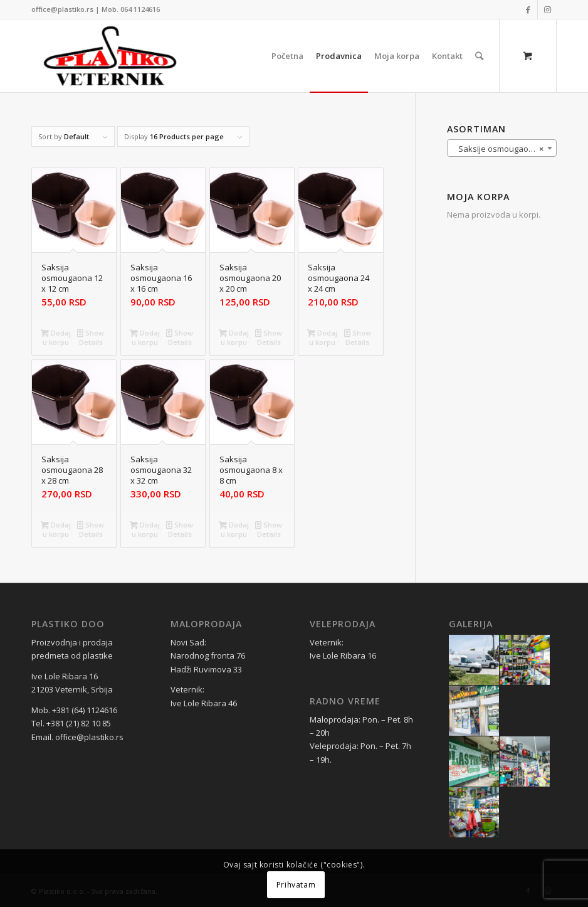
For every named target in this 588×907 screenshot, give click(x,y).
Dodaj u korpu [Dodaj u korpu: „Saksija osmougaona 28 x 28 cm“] (56, 529)
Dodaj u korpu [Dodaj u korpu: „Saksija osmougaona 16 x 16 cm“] (145, 337)
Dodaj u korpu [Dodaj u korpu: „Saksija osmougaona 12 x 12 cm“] (56, 337)
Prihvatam (296, 885)
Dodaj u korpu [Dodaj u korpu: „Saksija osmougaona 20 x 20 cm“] (234, 337)
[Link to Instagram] (547, 9)
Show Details (91, 337)
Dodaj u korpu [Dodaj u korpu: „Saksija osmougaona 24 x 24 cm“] (322, 337)
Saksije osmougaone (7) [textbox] (502, 149)
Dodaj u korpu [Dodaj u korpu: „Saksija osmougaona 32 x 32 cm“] (145, 529)
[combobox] (502, 148)
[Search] (479, 56)
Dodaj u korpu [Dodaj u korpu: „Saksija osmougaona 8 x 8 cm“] (234, 529)
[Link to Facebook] (528, 9)
